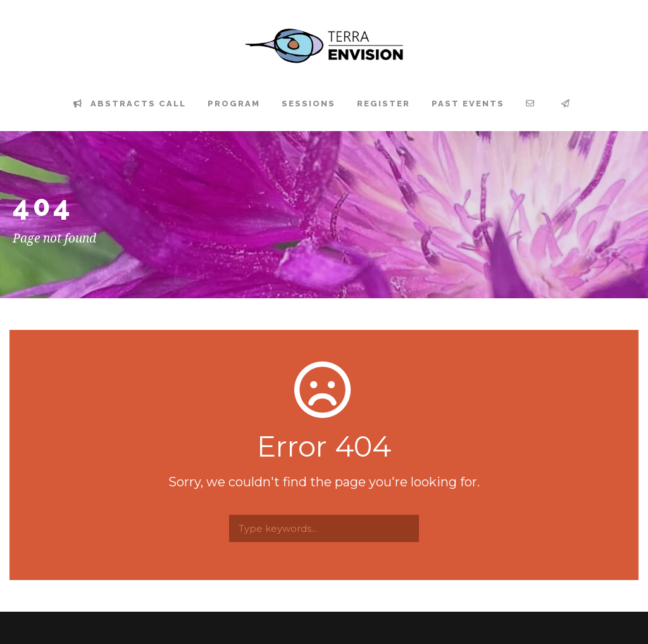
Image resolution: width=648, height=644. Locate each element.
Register (383, 104)
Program (234, 104)
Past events (468, 104)
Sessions (308, 104)
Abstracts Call (130, 104)
